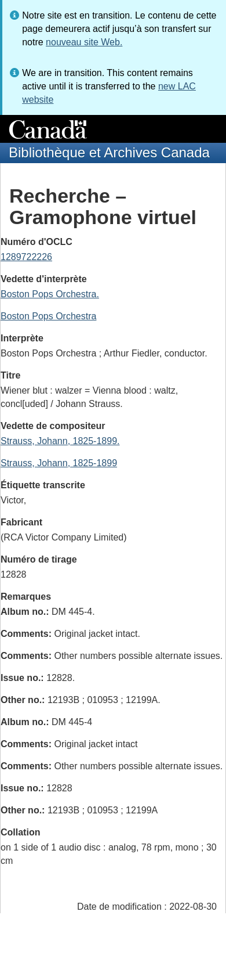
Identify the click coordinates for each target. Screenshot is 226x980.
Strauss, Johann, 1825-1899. (60, 441)
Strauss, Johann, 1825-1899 (59, 463)
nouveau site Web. (84, 42)
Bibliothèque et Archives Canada (109, 152)
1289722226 (26, 257)
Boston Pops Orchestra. (50, 294)
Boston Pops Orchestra (48, 316)
